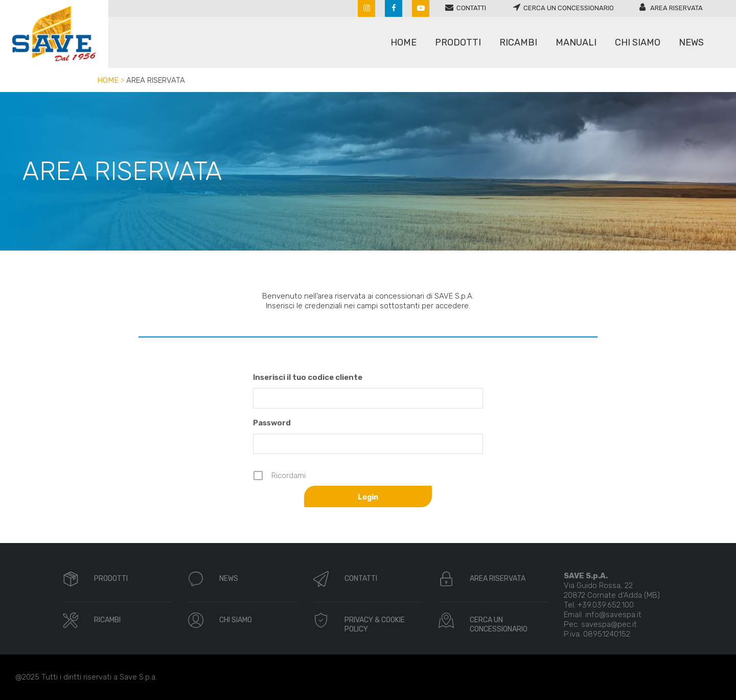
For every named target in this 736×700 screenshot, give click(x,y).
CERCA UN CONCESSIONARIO (499, 625)
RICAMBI (107, 620)
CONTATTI (361, 579)
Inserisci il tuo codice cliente (308, 377)
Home (108, 80)
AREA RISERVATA (498, 579)
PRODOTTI (111, 579)
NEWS (229, 579)
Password (272, 423)
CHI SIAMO (236, 620)
